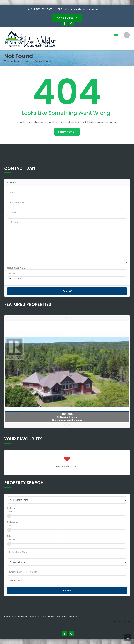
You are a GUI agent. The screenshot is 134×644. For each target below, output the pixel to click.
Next (67, 425)
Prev (67, 318)
